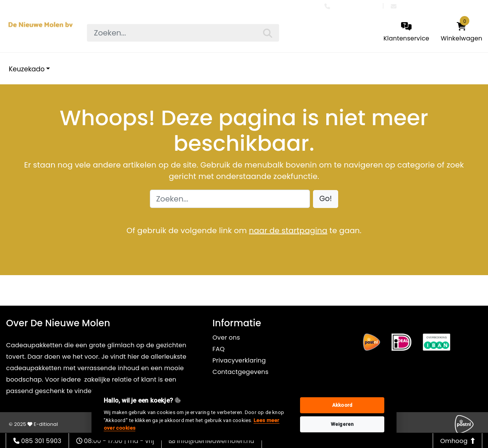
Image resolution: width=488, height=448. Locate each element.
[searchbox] (183, 33)
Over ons (226, 338)
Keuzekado (27, 69)
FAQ (218, 349)
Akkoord (342, 405)
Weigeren (342, 424)
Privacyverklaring (239, 360)
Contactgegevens (240, 372)
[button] (326, 199)
